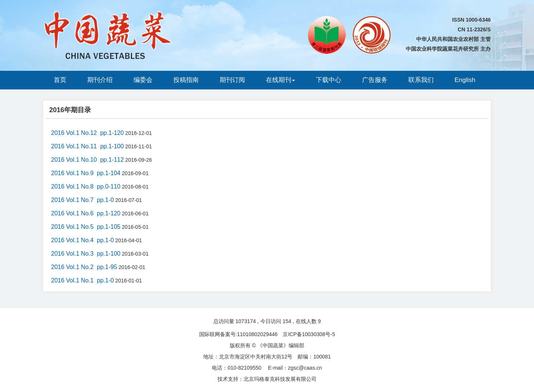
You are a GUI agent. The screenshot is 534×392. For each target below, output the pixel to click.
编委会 (143, 80)
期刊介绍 (100, 80)
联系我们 (421, 80)
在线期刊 (280, 80)
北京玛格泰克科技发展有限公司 (280, 379)
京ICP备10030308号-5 (309, 334)
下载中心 (329, 80)
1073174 (246, 321)
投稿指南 (186, 80)
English (465, 80)
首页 (60, 80)
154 (287, 321)
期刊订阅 (232, 80)
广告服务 (375, 80)
